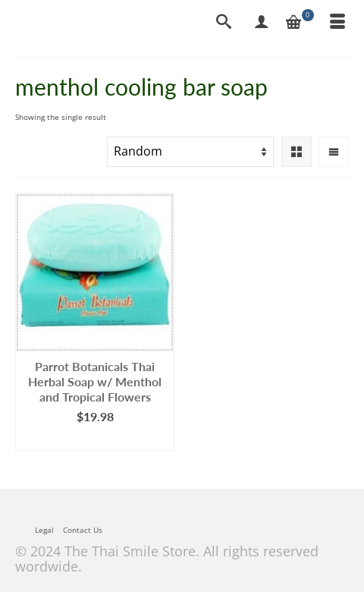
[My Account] (262, 23)
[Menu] (337, 23)
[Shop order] (190, 152)
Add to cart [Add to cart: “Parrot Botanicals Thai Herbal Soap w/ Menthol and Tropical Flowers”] (95, 439)
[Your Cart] (300, 23)
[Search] (224, 23)
